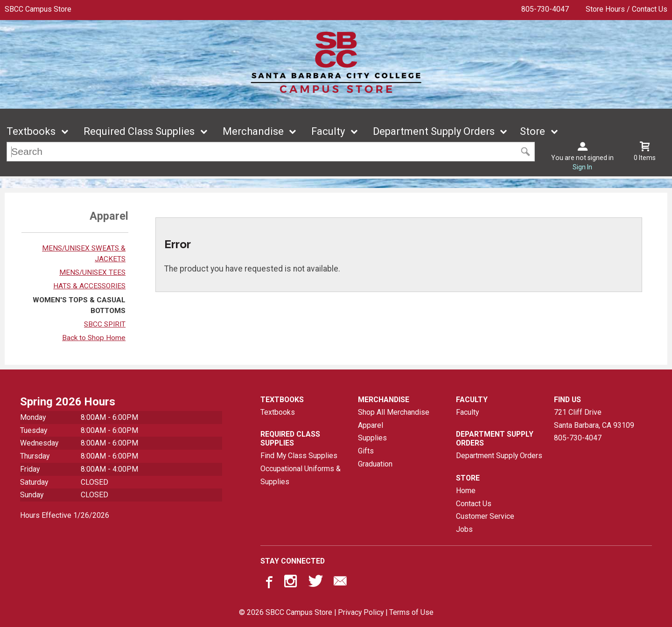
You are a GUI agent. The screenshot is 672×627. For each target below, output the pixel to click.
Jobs (464, 529)
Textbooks (31, 131)
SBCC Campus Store (38, 9)
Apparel (371, 425)
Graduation (375, 464)
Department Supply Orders (434, 131)
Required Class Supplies (139, 131)
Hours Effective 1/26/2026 (65, 515)
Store (532, 131)
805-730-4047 (545, 9)
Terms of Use (411, 612)
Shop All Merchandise (394, 412)
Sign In (582, 167)
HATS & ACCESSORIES (89, 286)
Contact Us (474, 504)
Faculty (328, 131)
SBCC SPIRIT (105, 324)
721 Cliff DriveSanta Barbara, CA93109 (594, 419)
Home (466, 491)
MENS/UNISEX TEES (92, 272)
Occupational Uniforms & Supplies (301, 475)
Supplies (372, 438)
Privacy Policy (361, 612)
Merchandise (253, 131)
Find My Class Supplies (299, 456)
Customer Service (485, 516)
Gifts (366, 451)
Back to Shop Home (94, 338)
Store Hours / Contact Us (626, 9)
